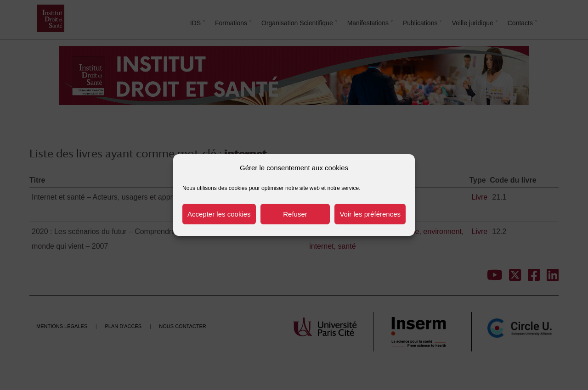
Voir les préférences (370, 214)
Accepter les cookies (219, 214)
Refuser (295, 214)
